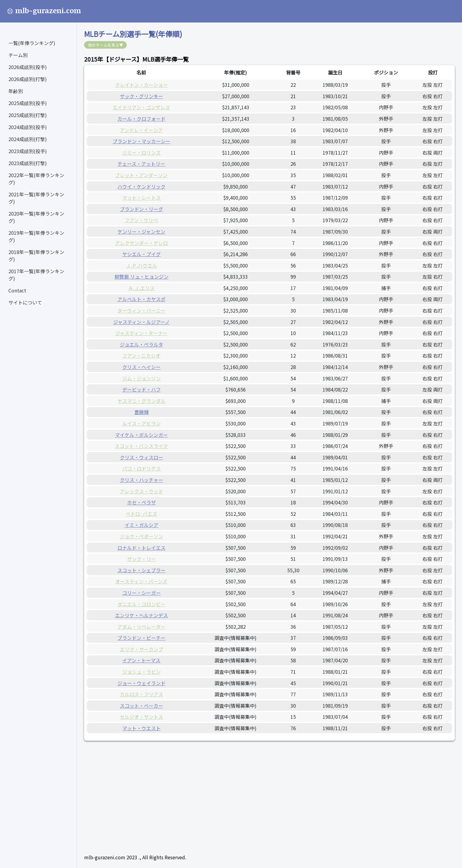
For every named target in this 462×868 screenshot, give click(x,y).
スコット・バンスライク (141, 446)
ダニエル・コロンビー (141, 604)
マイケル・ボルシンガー (141, 435)
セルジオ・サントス (141, 717)
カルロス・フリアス (141, 694)
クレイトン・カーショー (141, 85)
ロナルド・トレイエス (141, 548)
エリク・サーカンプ (141, 649)
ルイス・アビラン (141, 423)
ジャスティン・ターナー (141, 333)
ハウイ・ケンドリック (141, 186)
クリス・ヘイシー (141, 367)
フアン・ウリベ (141, 220)
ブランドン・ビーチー (141, 638)
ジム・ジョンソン (141, 378)
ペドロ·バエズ (141, 514)
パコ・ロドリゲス (141, 468)
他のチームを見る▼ (106, 45)
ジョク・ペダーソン (141, 536)
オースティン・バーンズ (141, 581)
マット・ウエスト (141, 728)
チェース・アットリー (141, 164)
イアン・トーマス (141, 660)
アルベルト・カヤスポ (141, 299)
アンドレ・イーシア (141, 130)
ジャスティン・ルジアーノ (141, 322)
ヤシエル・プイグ (141, 254)
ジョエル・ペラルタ (141, 344)
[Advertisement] (264, 790)
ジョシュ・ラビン (141, 672)
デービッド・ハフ (141, 389)
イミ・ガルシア (141, 525)
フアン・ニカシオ (141, 355)
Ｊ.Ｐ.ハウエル (141, 265)
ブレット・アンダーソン (141, 175)
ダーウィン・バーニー (141, 310)
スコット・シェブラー (141, 570)
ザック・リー (141, 559)
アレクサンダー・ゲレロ (141, 243)
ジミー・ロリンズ (141, 153)
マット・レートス (141, 198)
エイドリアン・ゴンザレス (141, 107)
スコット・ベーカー (141, 706)
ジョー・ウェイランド (141, 683)
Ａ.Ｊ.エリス (141, 288)
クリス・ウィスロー (141, 457)
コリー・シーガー (141, 593)
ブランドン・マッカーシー (141, 141)
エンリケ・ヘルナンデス (141, 615)
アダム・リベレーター (141, 627)
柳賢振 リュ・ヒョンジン (141, 277)
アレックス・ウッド (141, 491)
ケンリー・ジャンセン (141, 231)
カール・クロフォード (141, 119)
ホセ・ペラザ (141, 502)
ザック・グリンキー (141, 96)
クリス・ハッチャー (141, 480)
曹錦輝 (141, 412)
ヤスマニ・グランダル (141, 401)
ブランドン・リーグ (141, 209)
